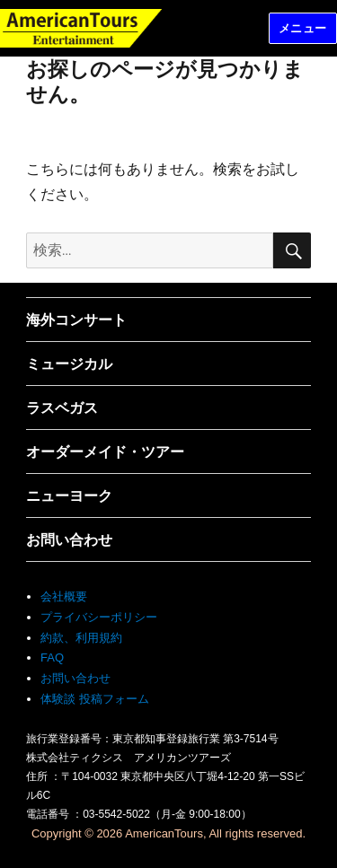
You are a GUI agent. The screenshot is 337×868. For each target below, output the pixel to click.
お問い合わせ (69, 540)
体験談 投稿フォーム (95, 699)
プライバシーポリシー (99, 617)
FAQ (52, 658)
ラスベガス (62, 408)
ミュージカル (69, 364)
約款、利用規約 (81, 638)
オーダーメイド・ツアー (105, 452)
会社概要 (64, 596)
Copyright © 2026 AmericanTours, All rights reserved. (168, 833)
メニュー (303, 28)
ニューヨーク (69, 496)
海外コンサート (76, 320)
